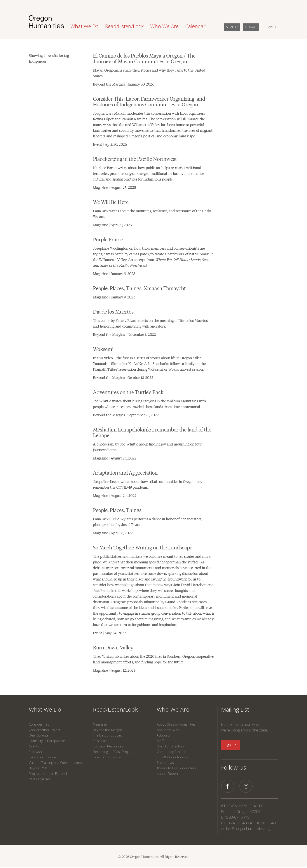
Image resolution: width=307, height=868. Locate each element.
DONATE (251, 27)
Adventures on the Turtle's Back (128, 392)
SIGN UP (232, 27)
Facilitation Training (43, 757)
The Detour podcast (108, 735)
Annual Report (167, 773)
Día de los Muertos (113, 311)
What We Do (45, 709)
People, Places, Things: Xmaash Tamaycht (139, 288)
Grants (34, 746)
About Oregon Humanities (176, 724)
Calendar (195, 26)
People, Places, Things (117, 510)
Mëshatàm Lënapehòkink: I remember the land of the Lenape (152, 432)
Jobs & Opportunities (173, 757)
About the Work (168, 730)
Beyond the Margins (108, 730)
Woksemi (103, 349)
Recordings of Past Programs (115, 752)
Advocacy (164, 735)
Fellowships (38, 752)
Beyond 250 (38, 768)
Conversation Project (44, 730)
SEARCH (270, 27)
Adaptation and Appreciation (125, 472)
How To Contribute (107, 757)
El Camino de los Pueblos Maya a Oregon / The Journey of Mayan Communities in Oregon (144, 58)
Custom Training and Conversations (55, 763)
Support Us (165, 763)
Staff (160, 741)
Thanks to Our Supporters (176, 768)
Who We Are (173, 709)
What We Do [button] (85, 26)
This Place (100, 741)
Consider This (39, 724)
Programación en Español (48, 773)
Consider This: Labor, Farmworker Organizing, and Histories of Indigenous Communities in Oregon (149, 101)
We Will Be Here (111, 202)
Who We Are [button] (164, 26)
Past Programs (40, 779)
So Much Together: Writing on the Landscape (143, 547)
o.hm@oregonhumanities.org (246, 829)
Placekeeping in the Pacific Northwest (135, 159)
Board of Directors (171, 746)
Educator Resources (108, 746)
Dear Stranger (39, 735)
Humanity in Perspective (47, 741)
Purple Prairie (108, 239)
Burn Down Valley (113, 647)
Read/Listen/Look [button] (124, 26)
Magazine (100, 724)
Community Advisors (172, 752)
